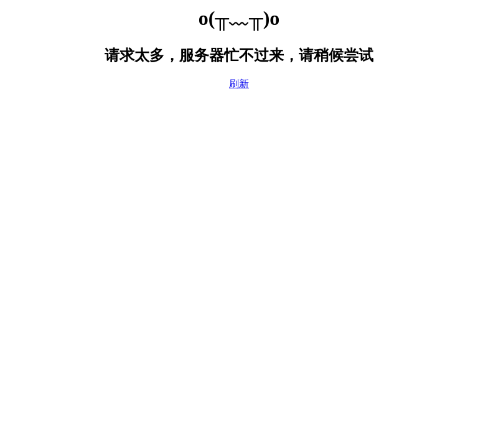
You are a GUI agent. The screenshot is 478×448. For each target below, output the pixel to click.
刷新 (239, 84)
